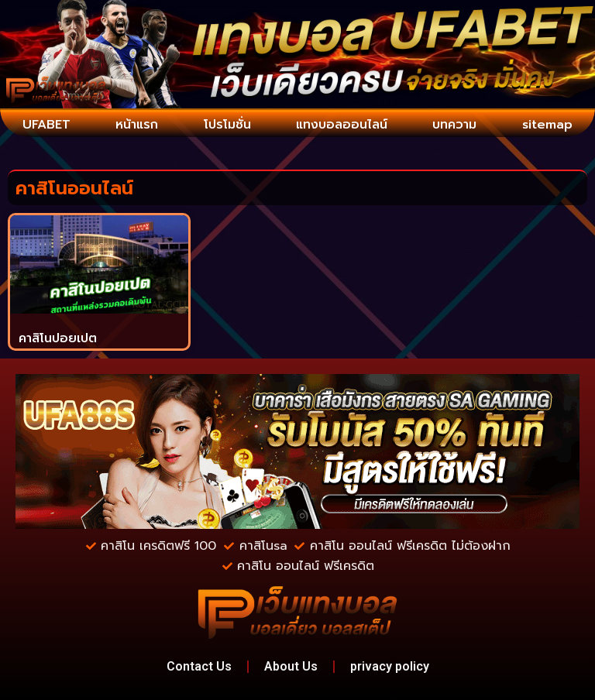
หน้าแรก (137, 125)
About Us (291, 666)
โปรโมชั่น (227, 125)
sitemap (547, 125)
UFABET (46, 125)
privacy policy (390, 666)
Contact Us (199, 666)
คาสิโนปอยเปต (58, 338)
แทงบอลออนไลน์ (342, 125)
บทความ (454, 125)
